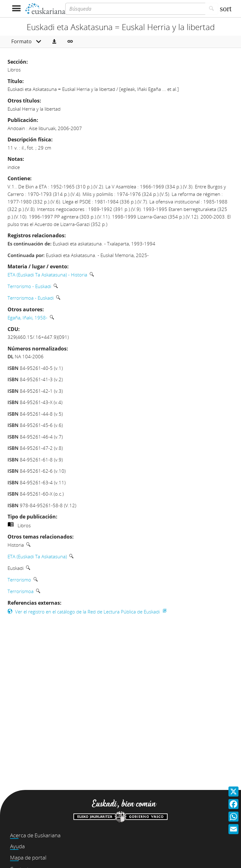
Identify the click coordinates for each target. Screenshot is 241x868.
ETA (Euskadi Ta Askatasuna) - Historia (47, 275)
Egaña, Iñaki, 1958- (27, 318)
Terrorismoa (21, 591)
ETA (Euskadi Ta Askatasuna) (37, 556)
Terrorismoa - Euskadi (31, 298)
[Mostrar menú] (16, 9)
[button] (54, 42)
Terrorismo (19, 580)
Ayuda (17, 846)
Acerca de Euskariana (35, 835)
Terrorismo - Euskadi (29, 286)
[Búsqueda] (135, 9)
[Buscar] (212, 9)
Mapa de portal (28, 857)
